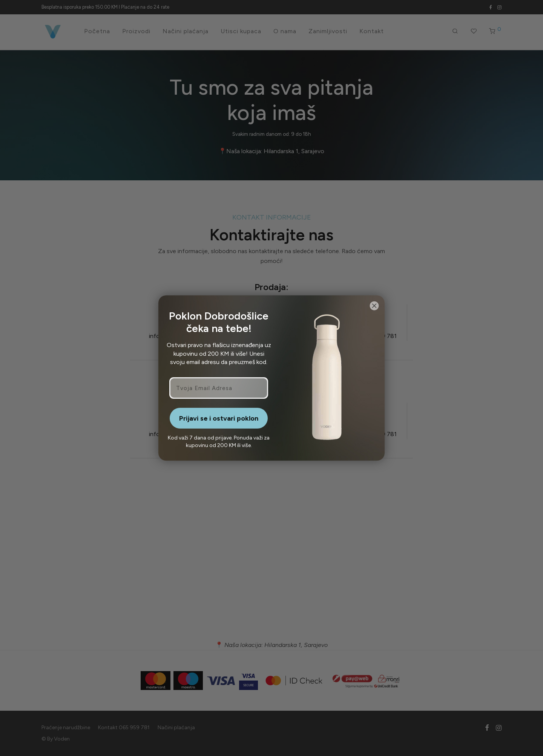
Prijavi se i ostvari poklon (219, 418)
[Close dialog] (374, 306)
